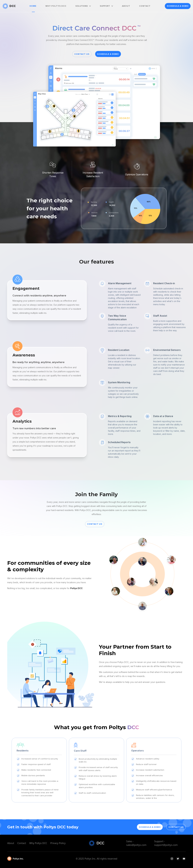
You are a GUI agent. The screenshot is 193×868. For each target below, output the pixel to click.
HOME (33, 6)
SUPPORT (106, 6)
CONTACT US (82, 54)
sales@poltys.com (136, 845)
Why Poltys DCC (38, 843)
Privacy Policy (58, 843)
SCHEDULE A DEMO (178, 6)
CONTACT (145, 6)
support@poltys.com (166, 845)
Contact (22, 843)
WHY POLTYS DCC (56, 6)
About (11, 843)
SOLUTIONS (83, 6)
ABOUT (126, 6)
